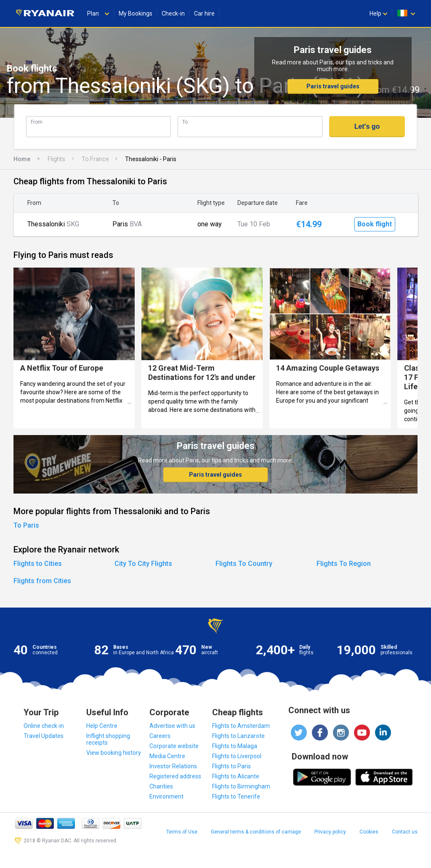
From (37, 122)
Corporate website (174, 746)
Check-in (173, 13)
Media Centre (167, 756)
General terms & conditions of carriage (256, 832)
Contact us (405, 832)
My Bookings (136, 13)
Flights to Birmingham (241, 786)
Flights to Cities (38, 564)
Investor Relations (173, 766)
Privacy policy (330, 832)
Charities (161, 786)
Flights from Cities (42, 581)
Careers (160, 736)
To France (95, 159)
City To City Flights (143, 564)
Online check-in (44, 726)
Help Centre (102, 726)
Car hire (204, 13)
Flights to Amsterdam (241, 726)
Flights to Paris (231, 766)
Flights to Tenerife (236, 796)
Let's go (367, 126)
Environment (166, 796)
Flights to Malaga (235, 746)
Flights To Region (344, 564)
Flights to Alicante (236, 776)
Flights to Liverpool (237, 756)
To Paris (26, 525)
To (185, 122)
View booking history (114, 753)
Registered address (175, 776)
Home (22, 159)
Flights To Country (244, 564)
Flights (56, 159)
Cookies (369, 832)
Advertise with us (172, 726)
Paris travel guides (333, 86)
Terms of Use (182, 832)
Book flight (375, 224)
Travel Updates (44, 736)
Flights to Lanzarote (238, 736)
